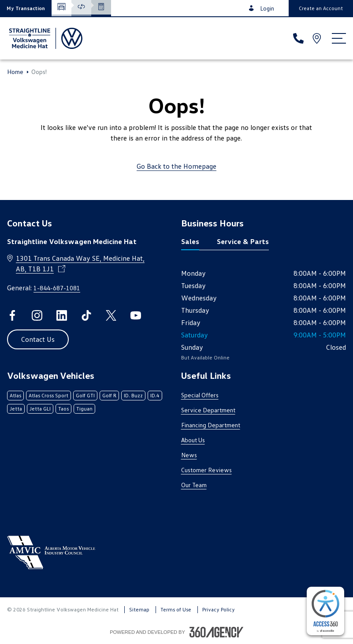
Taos (63, 409)
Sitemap (139, 609)
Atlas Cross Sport (48, 395)
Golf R (109, 395)
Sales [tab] (190, 241)
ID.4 (155, 395)
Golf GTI (85, 395)
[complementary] (325, 611)
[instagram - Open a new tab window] (37, 315)
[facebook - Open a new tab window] (12, 315)
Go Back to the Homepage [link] (176, 166)
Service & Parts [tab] (243, 241)
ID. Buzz (133, 395)
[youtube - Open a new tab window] (136, 315)
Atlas (15, 395)
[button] (26, 8)
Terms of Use (176, 609)
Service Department (208, 410)
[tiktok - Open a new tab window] (86, 315)
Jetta (16, 409)
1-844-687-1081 (57, 288)
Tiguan (84, 409)
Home (15, 72)
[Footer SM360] (216, 632)
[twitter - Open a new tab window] (111, 315)
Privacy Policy (219, 609)
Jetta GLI (40, 409)
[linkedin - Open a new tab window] (62, 315)
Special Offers (200, 395)
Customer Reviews (206, 470)
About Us (193, 440)
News (189, 455)
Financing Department (211, 425)
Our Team (194, 485)
